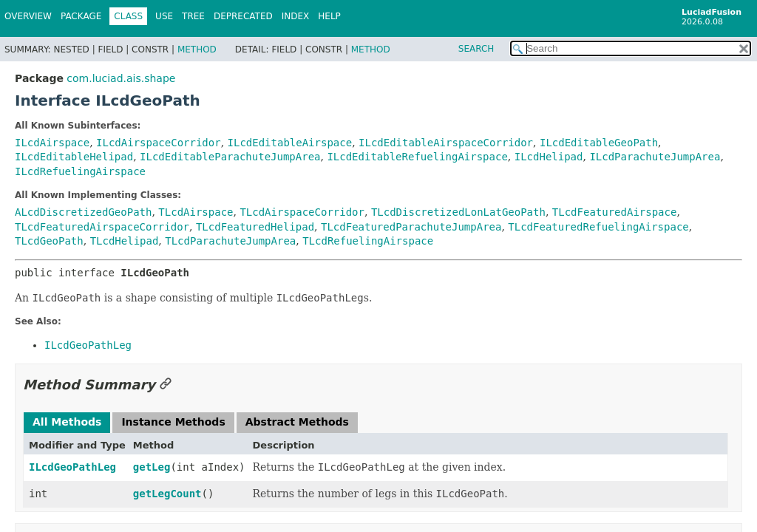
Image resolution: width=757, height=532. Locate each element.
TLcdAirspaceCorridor (302, 212)
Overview (28, 16)
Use (164, 16)
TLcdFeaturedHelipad (255, 227)
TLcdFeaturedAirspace (615, 212)
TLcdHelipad (125, 241)
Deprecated (243, 16)
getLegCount (167, 494)
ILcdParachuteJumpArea (655, 157)
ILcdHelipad (549, 157)
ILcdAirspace (52, 143)
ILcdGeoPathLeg (72, 467)
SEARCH (476, 49)
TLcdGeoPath (49, 241)
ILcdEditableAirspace (290, 143)
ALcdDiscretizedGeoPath (83, 212)
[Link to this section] (166, 385)
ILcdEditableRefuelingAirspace (417, 157)
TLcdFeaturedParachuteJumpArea (411, 227)
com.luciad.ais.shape (121, 78)
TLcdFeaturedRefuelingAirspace (598, 227)
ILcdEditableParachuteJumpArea (230, 157)
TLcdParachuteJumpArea (230, 241)
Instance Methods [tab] (173, 422)
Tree (193, 16)
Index (296, 16)
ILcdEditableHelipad (74, 157)
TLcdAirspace (196, 212)
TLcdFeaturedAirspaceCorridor (102, 227)
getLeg (152, 467)
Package (81, 16)
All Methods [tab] (67, 422)
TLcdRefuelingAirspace (368, 241)
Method (197, 50)
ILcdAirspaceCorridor (159, 143)
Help (329, 16)
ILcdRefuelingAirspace (80, 171)
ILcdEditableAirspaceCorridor (446, 143)
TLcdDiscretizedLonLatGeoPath (458, 212)
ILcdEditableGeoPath (599, 143)
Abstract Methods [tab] (297, 422)
